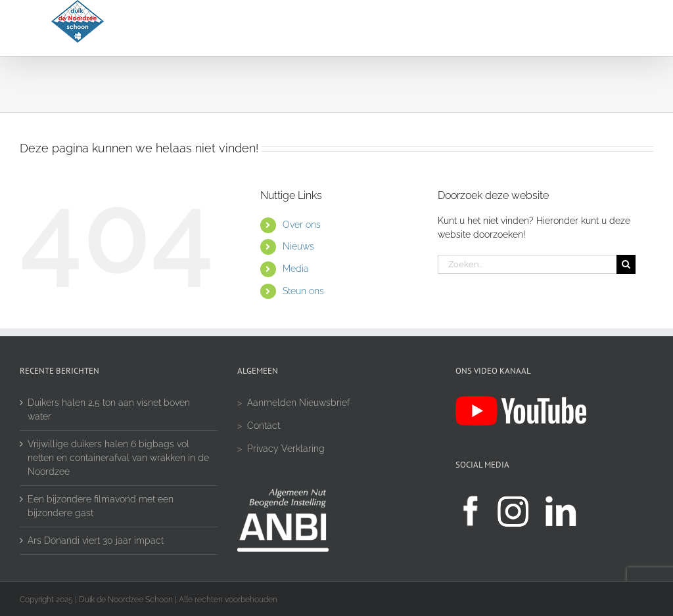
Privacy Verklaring (286, 449)
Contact (264, 426)
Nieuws (298, 246)
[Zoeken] (626, 264)
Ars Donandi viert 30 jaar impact (96, 540)
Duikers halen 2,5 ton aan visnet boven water (109, 409)
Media (296, 269)
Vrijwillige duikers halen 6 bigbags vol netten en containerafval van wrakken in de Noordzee (118, 458)
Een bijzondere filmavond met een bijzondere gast (101, 506)
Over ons (302, 225)
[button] (588, 28)
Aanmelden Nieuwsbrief (298, 403)
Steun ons (303, 291)
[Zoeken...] (527, 264)
